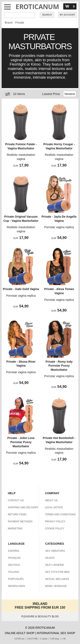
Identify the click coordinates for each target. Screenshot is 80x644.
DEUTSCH (14, 565)
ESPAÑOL (14, 551)
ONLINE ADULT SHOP (20, 633)
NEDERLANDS (17, 586)
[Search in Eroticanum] (19, 15)
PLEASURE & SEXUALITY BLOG (40, 616)
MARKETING (15, 529)
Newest (70, 94)
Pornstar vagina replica (59, 227)
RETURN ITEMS (17, 514)
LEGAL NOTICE (54, 507)
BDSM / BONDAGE (56, 586)
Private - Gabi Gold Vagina (21, 289)
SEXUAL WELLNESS (57, 579)
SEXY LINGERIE (54, 565)
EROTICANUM (37, 7)
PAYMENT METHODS (20, 522)
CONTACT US (16, 500)
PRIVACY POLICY (55, 522)
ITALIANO (14, 572)
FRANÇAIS (14, 558)
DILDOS (50, 558)
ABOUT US (51, 500)
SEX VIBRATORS (55, 551)
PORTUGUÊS (16, 579)
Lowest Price (51, 94)
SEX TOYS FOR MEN (57, 572)
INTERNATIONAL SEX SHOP (56, 633)
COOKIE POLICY (55, 529)
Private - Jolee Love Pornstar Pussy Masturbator (21, 442)
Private (20, 23)
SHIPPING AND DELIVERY (23, 507)
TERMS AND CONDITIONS (60, 514)
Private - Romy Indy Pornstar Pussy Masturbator (59, 366)
